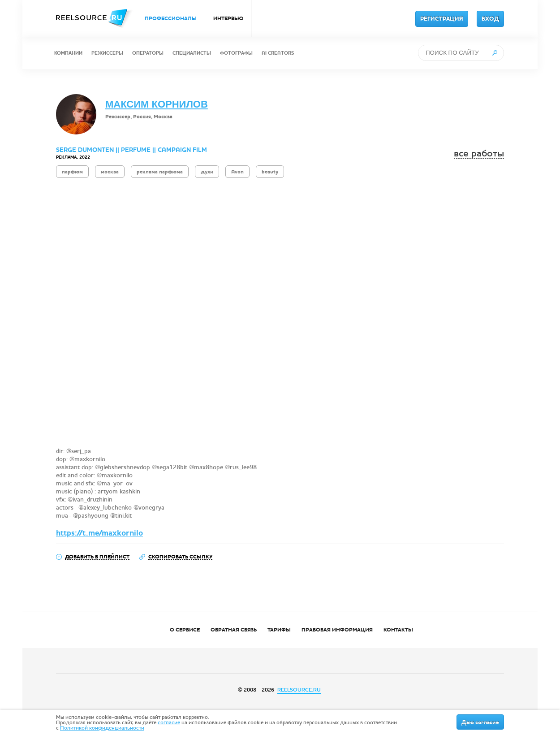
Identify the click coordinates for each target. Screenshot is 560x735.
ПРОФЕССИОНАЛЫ (171, 18)
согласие (169, 722)
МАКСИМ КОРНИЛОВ (157, 104)
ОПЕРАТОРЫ (148, 53)
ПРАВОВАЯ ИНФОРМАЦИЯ (337, 630)
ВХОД (490, 19)
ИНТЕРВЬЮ (228, 18)
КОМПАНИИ (68, 53)
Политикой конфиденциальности (102, 728)
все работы (479, 153)
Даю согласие (480, 722)
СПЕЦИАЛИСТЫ (192, 53)
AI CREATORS (278, 53)
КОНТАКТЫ (398, 630)
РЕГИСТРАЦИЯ (442, 19)
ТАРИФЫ (279, 630)
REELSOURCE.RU (299, 690)
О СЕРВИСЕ (185, 630)
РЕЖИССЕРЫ (107, 53)
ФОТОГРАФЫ (236, 53)
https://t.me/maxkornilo (99, 533)
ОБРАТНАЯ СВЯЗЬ (234, 630)
